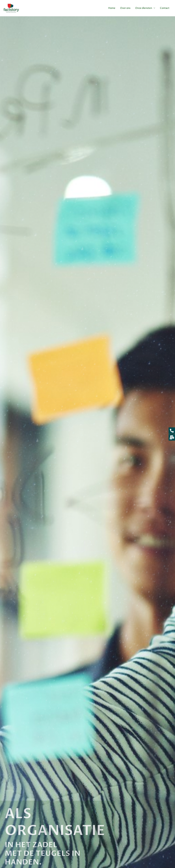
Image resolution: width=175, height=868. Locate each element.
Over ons (125, 8)
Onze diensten (144, 8)
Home (112, 8)
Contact (165, 8)
